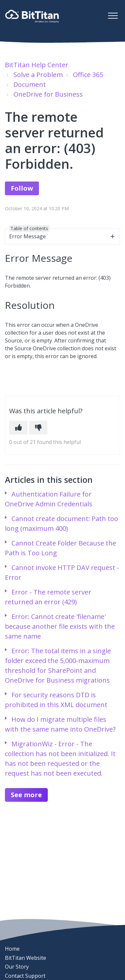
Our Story (17, 967)
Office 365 (88, 75)
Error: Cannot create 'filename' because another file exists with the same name (60, 626)
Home (12, 949)
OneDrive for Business (48, 94)
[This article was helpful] (18, 428)
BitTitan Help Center (37, 65)
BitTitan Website (26, 958)
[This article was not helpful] (38, 428)
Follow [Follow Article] (22, 188)
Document (30, 84)
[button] (113, 16)
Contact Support (25, 976)
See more (26, 795)
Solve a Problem (38, 75)
